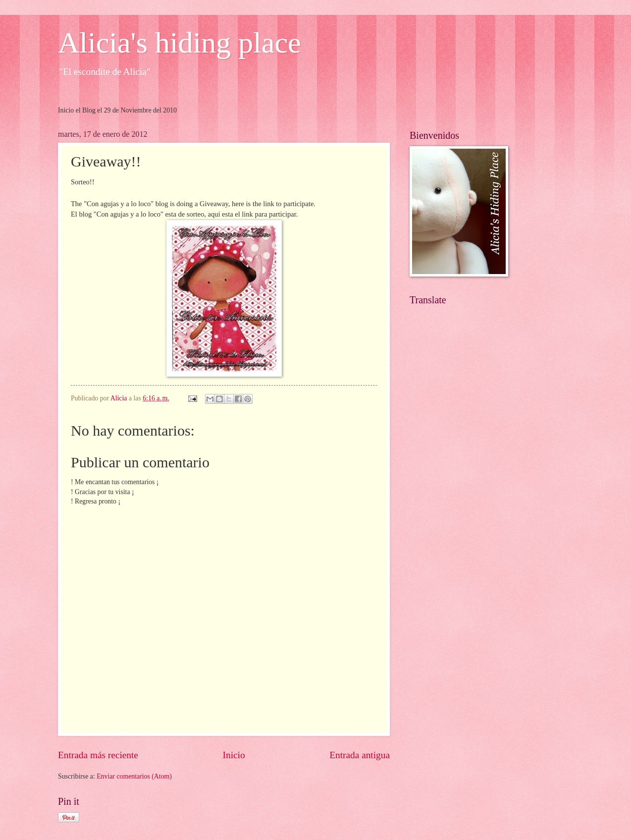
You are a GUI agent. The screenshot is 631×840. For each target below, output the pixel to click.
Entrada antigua (360, 755)
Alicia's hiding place (180, 43)
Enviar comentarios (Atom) (134, 776)
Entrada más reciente (98, 755)
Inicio (234, 755)
